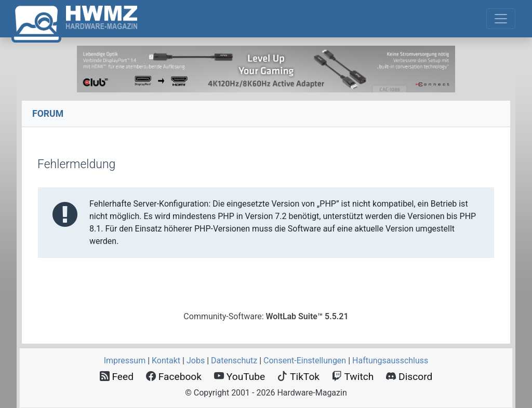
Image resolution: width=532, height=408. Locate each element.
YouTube (240, 377)
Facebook (174, 377)
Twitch (353, 377)
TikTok (298, 377)
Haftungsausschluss (390, 361)
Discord (409, 377)
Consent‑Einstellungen (305, 361)
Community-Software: (266, 316)
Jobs (196, 361)
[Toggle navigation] (501, 19)
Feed (117, 377)
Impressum (125, 361)
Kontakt (166, 361)
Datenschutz (234, 361)
